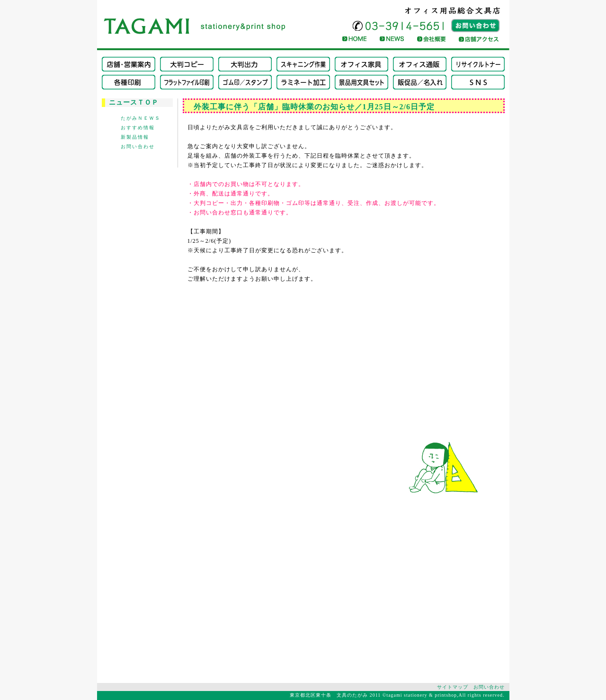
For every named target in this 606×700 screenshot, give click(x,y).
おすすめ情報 (138, 128)
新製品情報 (135, 137)
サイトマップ (453, 687)
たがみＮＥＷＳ (141, 118)
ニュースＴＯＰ (134, 102)
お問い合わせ (138, 146)
